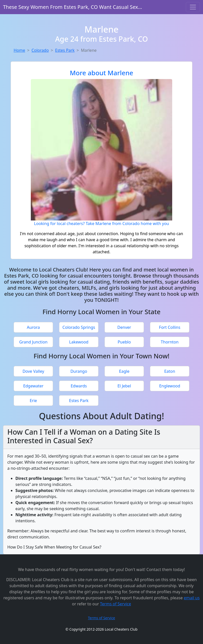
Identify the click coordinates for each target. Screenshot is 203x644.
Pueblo (124, 342)
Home (19, 50)
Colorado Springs (79, 327)
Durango (79, 371)
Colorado (40, 50)
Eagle (124, 371)
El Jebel (124, 386)
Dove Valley (33, 371)
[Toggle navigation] (193, 7)
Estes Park (65, 50)
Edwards (79, 386)
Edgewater (33, 386)
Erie (33, 401)
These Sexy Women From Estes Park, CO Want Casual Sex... (73, 7)
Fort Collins (170, 327)
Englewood (170, 386)
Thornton (170, 342)
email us (192, 598)
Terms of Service (116, 604)
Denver (124, 327)
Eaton (170, 371)
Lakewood (79, 342)
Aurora (33, 327)
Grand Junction (33, 342)
